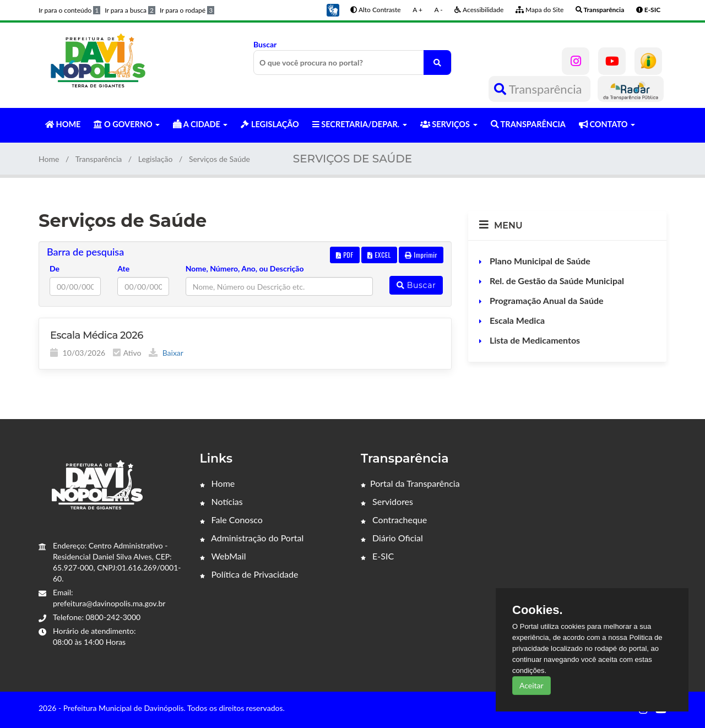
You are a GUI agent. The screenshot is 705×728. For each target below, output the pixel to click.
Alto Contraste (375, 10)
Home (49, 159)
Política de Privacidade (249, 574)
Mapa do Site (539, 10)
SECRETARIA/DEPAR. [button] (360, 124)
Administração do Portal (252, 538)
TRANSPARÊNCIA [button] (528, 124)
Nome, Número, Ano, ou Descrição (245, 268)
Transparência (539, 89)
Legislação (156, 159)
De (55, 268)
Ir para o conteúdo (69, 10)
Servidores (387, 501)
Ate (123, 268)
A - (439, 10)
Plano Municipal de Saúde (539, 261)
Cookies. (538, 610)
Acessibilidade (479, 10)
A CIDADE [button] (200, 124)
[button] (333, 9)
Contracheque (394, 520)
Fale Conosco (231, 520)
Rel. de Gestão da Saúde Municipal (556, 281)
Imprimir (421, 255)
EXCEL (379, 255)
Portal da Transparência (410, 483)
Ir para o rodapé (187, 10)
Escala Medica (516, 320)
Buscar (352, 57)
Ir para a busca (130, 10)
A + (417, 10)
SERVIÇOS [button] (449, 124)
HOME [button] (63, 124)
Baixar (166, 353)
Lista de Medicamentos (534, 340)
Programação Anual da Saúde (546, 300)
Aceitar (532, 685)
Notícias (221, 501)
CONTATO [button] (607, 124)
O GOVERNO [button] (127, 124)
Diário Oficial (392, 538)
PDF (345, 255)
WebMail (223, 556)
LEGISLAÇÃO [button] (270, 124)
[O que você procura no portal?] (437, 63)
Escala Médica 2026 (97, 335)
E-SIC (377, 556)
